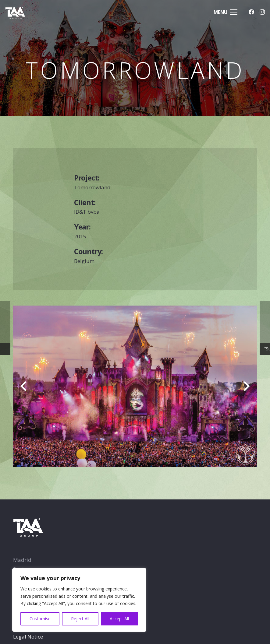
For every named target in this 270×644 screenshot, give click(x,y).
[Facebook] (251, 12)
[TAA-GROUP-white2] (22, 12)
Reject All (80, 619)
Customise (40, 619)
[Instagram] (262, 12)
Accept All (119, 619)
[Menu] (226, 12)
